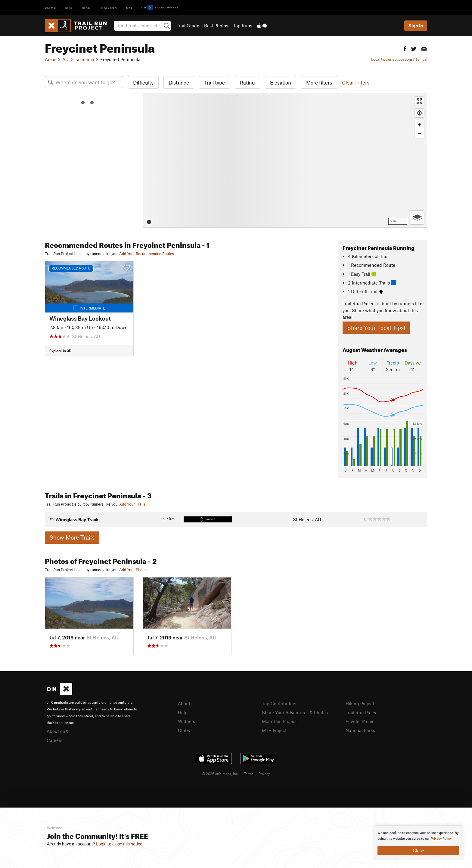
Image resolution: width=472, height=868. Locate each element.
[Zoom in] (419, 125)
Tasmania (84, 59)
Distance (179, 82)
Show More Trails (72, 537)
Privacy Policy (441, 839)
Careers (54, 740)
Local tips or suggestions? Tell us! (399, 59)
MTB (69, 7)
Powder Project (361, 721)
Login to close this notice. (120, 844)
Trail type (214, 82)
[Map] (285, 161)
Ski (129, 7)
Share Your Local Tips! (376, 328)
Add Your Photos (133, 570)
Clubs (184, 730)
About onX (57, 731)
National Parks (360, 730)
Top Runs (243, 26)
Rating (247, 82)
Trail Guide (188, 26)
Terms (249, 774)
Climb (51, 7)
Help (183, 713)
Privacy (264, 774)
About (184, 703)
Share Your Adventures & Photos (295, 713)
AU (65, 59)
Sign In (416, 26)
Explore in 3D (60, 351)
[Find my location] (419, 113)
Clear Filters (356, 82)
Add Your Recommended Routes (147, 254)
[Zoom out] (419, 133)
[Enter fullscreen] (419, 101)
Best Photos (216, 26)
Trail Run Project (362, 713)
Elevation (281, 82)
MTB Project (274, 730)
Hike (86, 7)
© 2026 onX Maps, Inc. (220, 774)
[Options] (417, 218)
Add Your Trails (132, 504)
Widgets (186, 721)
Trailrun (108, 7)
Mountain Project (279, 721)
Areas (51, 59)
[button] (405, 48)
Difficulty (143, 82)
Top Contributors (279, 703)
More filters (319, 82)
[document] (418, 843)
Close (418, 851)
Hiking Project (360, 703)
